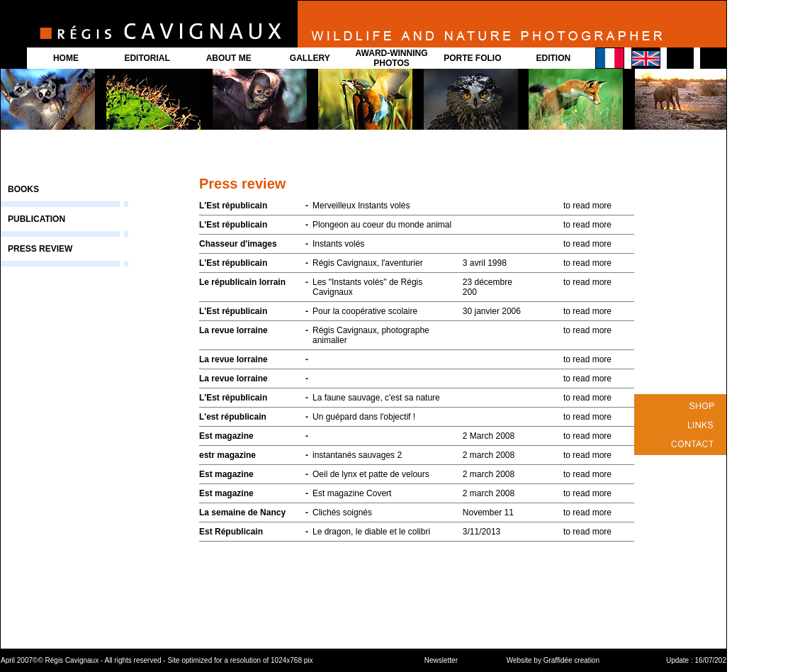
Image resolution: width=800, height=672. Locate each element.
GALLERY (310, 58)
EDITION (554, 58)
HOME (66, 58)
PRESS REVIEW (40, 249)
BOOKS (23, 189)
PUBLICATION (36, 219)
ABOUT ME (229, 58)
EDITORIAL (147, 58)
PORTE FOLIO (472, 58)
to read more (587, 206)
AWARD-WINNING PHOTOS (392, 58)
